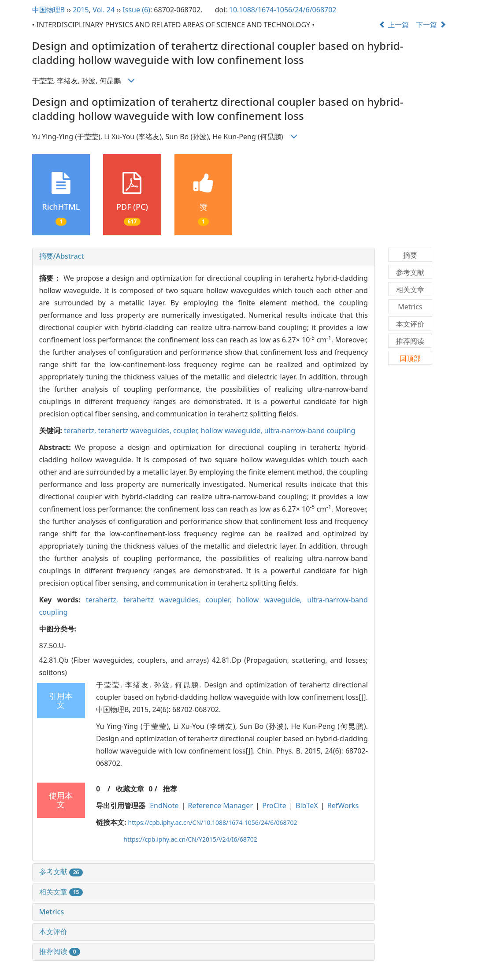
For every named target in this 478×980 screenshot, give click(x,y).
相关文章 (61, 892)
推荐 (170, 789)
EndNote (164, 806)
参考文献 (61, 872)
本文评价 (53, 932)
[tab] (204, 256)
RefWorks (343, 806)
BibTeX (307, 806)
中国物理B (48, 10)
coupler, (187, 431)
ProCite (274, 806)
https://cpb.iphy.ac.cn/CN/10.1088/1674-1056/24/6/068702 (213, 822)
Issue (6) (136, 10)
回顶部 (410, 358)
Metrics (52, 912)
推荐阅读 (60, 951)
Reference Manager (220, 806)
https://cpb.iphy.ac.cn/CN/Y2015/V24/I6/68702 (190, 839)
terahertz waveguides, (136, 431)
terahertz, (81, 431)
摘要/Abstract (62, 256)
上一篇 (394, 25)
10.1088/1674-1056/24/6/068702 (283, 10)
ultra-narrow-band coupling (310, 431)
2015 (81, 10)
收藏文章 (130, 789)
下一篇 (431, 25)
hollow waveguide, (233, 431)
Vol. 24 (104, 10)
